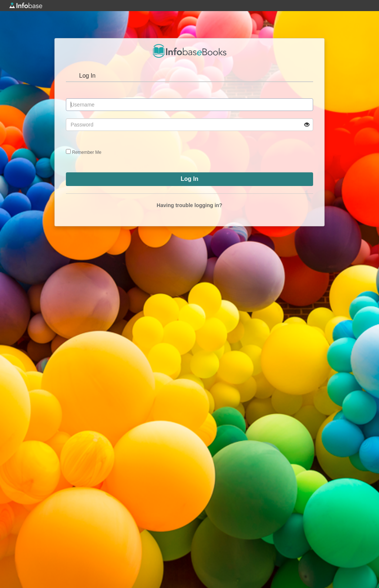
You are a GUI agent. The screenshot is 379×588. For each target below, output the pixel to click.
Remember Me (87, 152)
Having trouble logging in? (189, 205)
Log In (87, 76)
